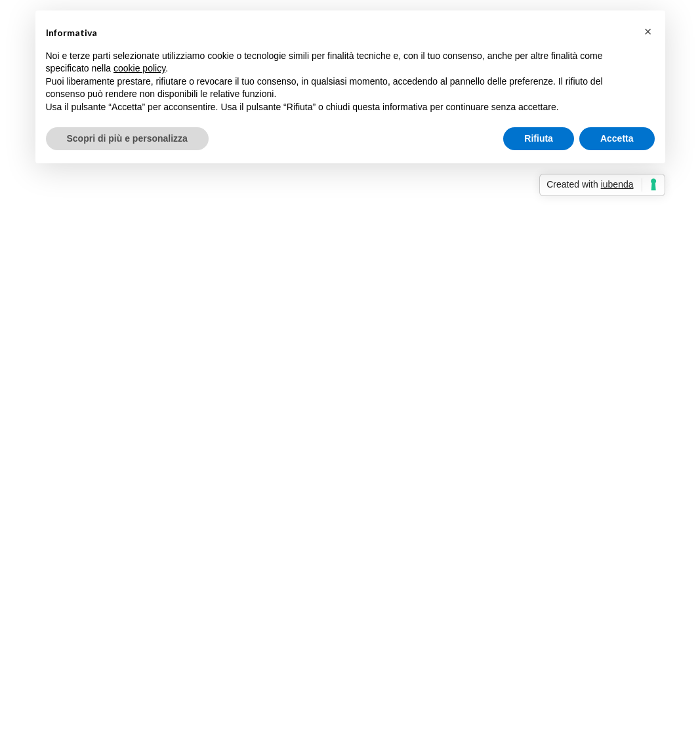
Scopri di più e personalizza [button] (127, 138)
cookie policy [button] (139, 68)
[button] (648, 31)
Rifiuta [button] (539, 138)
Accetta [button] (617, 138)
